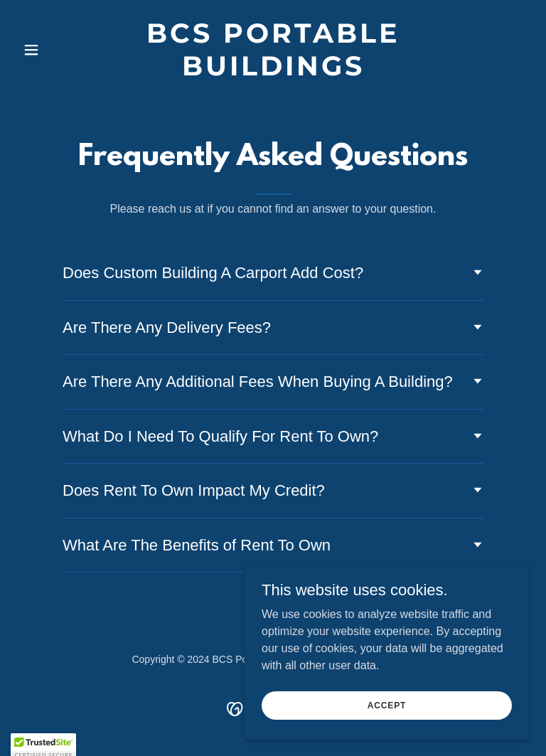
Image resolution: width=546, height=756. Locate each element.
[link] (273, 71)
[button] (55, 50)
